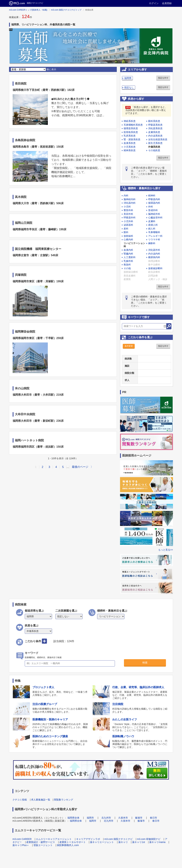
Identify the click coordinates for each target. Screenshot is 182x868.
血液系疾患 (130, 143)
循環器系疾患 (131, 128)
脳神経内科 (130, 199)
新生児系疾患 (155, 143)
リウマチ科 (154, 240)
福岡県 (128, 78)
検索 (145, 663)
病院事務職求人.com (68, 845)
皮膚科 (152, 221)
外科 (151, 207)
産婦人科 (153, 225)
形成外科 (153, 210)
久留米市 (123, 818)
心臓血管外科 (155, 218)
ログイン (154, 3)
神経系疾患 (130, 121)
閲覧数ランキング (64, 800)
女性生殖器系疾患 (158, 139)
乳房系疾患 (130, 136)
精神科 (152, 196)
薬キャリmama (157, 842)
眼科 (126, 232)
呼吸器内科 (154, 199)
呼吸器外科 (130, 218)
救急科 (127, 265)
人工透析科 (130, 257)
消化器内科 (130, 203)
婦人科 (152, 229)
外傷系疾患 (154, 147)
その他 (127, 268)
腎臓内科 (128, 254)
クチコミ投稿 (20, 800)
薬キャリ (123, 842)
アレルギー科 (155, 236)
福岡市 (90, 818)
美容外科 (128, 214)
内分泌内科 (154, 254)
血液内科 (128, 250)
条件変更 (129, 346)
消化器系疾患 (155, 128)
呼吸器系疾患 (155, 125)
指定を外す (163, 78)
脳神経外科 (154, 214)
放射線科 (128, 236)
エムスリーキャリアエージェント (54, 839)
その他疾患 (154, 150)
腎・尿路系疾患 (132, 139)
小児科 (127, 207)
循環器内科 (154, 203)
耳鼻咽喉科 (154, 232)
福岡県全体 (73, 818)
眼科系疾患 (154, 121)
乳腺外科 (128, 261)
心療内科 (128, 240)
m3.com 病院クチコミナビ (118, 839)
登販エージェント (43, 845)
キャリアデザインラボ (88, 839)
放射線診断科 (155, 268)
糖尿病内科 (154, 257)
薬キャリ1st (139, 842)
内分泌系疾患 (155, 136)
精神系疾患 (130, 150)
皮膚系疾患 (154, 132)
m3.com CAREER (22, 839)
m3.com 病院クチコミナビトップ (66, 10)
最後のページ (80, 467)
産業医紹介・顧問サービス (41, 842)
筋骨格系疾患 (131, 132)
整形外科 (128, 210)
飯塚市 (139, 818)
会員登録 (167, 3)
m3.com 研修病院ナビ (149, 839)
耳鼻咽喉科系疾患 (133, 125)
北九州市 (106, 818)
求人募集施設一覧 (41, 800)
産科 (126, 229)
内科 (126, 196)
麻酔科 (152, 243)
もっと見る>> (166, 550)
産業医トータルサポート (73, 842)
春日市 (153, 818)
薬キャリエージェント (102, 842)
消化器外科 (154, 250)
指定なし (129, 87)
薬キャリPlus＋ (21, 845)
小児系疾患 (130, 147)
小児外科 (128, 221)
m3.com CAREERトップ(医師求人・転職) (28, 10)
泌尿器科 (128, 225)
